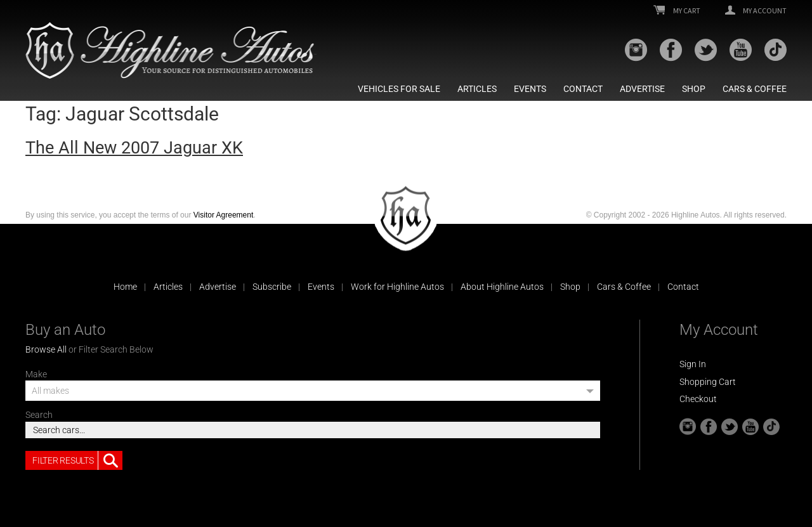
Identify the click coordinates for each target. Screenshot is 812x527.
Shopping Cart (708, 382)
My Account (756, 11)
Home (125, 287)
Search (39, 415)
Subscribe (272, 287)
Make (36, 374)
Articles (477, 89)
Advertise (642, 89)
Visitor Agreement (224, 215)
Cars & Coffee (755, 89)
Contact (583, 89)
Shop (694, 89)
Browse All (46, 349)
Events (530, 89)
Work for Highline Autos (397, 287)
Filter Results (77, 460)
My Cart (677, 11)
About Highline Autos (502, 287)
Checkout (698, 399)
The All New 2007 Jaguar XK (134, 148)
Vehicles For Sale (399, 89)
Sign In (693, 364)
